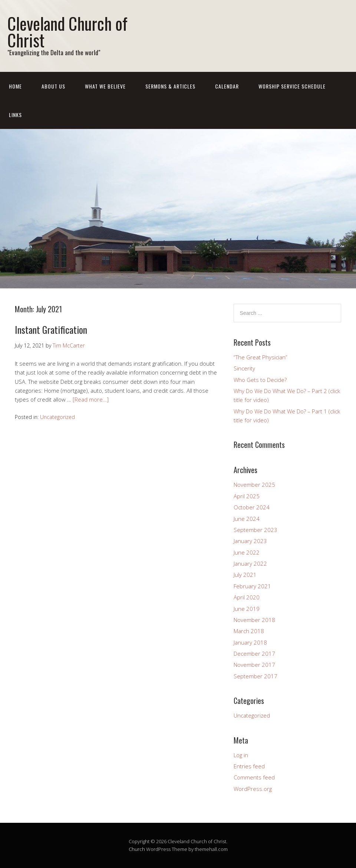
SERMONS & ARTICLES (170, 86)
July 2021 (245, 575)
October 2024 (252, 507)
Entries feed (249, 766)
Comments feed (254, 777)
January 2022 (250, 563)
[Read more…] (91, 399)
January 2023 (250, 541)
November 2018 (254, 620)
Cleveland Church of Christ (67, 31)
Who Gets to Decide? (260, 380)
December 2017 (254, 654)
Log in (241, 755)
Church (137, 849)
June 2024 (247, 519)
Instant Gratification (51, 330)
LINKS (15, 115)
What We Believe (105, 86)
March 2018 (249, 631)
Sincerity (244, 368)
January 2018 (250, 642)
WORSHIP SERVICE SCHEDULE (292, 86)
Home (15, 86)
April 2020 (247, 597)
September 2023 (256, 530)
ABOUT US (53, 86)
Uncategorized (57, 417)
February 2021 (252, 586)
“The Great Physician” (261, 357)
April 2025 (247, 496)
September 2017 (256, 676)
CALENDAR (227, 86)
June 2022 (247, 552)
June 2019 (247, 609)
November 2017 (254, 665)
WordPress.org (253, 789)
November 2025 (254, 485)
